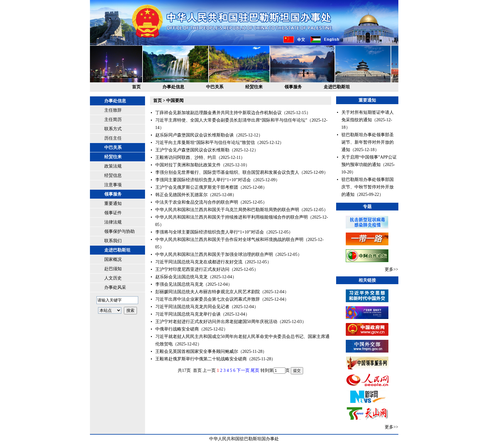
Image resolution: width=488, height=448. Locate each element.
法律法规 (113, 222)
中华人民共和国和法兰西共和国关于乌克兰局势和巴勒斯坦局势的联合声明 (227, 210)
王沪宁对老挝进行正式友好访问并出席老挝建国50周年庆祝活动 (216, 322)
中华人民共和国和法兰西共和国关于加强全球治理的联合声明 (214, 254)
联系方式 (113, 129)
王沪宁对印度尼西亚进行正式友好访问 (192, 269)
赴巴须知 (113, 269)
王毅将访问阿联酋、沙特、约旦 (186, 157)
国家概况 (113, 259)
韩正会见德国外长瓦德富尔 (181, 195)
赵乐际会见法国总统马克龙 (181, 277)
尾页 (255, 370)
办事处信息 (173, 87)
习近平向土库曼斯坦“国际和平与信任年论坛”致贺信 (205, 143)
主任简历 (113, 120)
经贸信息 (113, 176)
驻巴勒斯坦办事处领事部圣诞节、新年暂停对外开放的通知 (368, 142)
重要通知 (113, 203)
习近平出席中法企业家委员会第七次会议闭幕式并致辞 (208, 299)
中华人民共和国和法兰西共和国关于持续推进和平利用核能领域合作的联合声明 (232, 217)
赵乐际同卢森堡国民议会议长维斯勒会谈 (195, 135)
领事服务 (293, 87)
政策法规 (113, 166)
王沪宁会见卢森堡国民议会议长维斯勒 (192, 150)
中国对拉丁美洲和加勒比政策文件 (188, 165)
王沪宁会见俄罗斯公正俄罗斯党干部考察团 (197, 187)
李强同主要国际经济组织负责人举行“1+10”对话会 (203, 180)
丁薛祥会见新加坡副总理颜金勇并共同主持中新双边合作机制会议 (218, 113)
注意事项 (113, 185)
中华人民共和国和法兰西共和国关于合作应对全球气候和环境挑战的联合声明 (229, 240)
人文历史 (113, 278)
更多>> (392, 269)
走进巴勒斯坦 (337, 87)
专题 (367, 207)
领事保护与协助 (120, 231)
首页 (136, 87)
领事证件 (113, 213)
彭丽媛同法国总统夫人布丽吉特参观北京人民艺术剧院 (208, 292)
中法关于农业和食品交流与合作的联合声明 (197, 202)
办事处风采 (115, 287)
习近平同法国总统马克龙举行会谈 (188, 314)
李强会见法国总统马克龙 (179, 284)
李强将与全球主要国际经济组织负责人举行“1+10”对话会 (210, 232)
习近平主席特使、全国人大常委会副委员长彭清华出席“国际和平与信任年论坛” (231, 120)
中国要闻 (175, 101)
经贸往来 (254, 87)
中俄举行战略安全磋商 (177, 329)
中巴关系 (215, 87)
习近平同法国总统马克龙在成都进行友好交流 (199, 262)
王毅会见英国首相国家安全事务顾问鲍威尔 (197, 351)
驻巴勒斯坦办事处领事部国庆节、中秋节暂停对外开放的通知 (368, 187)
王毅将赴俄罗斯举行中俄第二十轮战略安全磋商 (201, 359)
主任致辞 (113, 110)
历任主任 (113, 138)
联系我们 (113, 241)
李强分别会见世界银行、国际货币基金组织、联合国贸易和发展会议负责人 (227, 172)
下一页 (243, 370)
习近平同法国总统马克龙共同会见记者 (192, 307)
